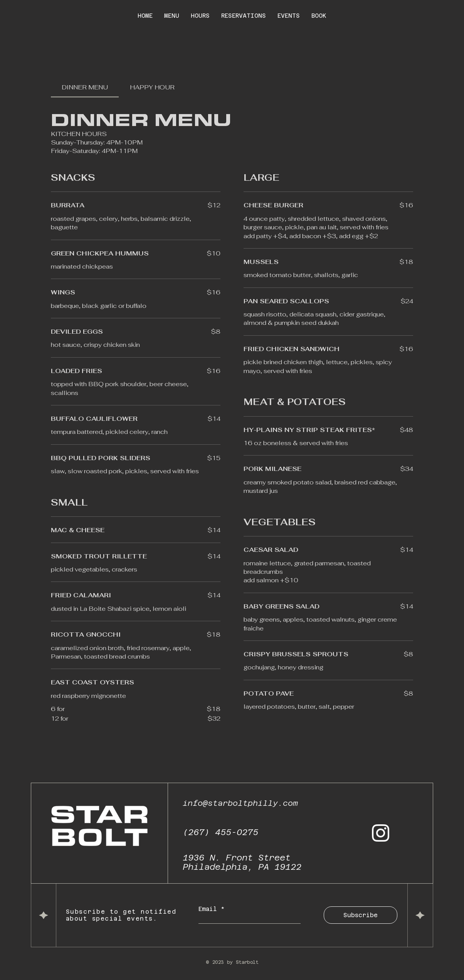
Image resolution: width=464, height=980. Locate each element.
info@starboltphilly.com (240, 803)
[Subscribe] (361, 915)
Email (210, 909)
